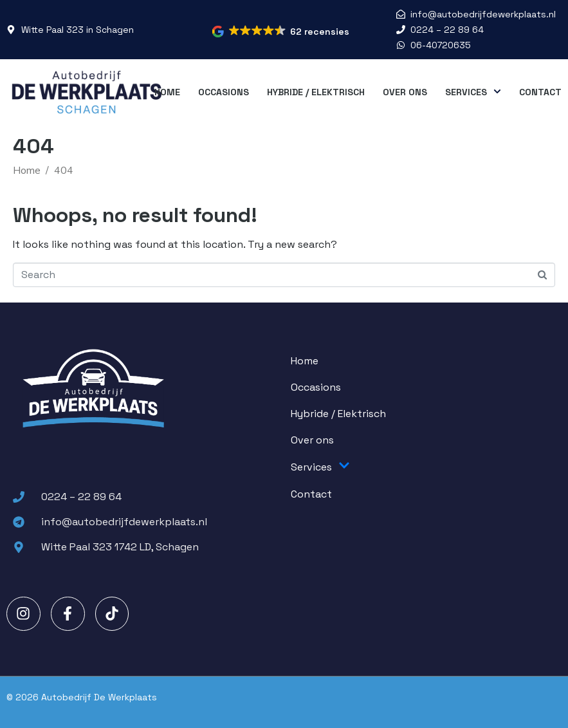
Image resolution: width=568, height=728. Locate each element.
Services (473, 92)
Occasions (224, 92)
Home (167, 92)
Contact (540, 92)
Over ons (405, 92)
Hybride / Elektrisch (316, 92)
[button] (281, 32)
